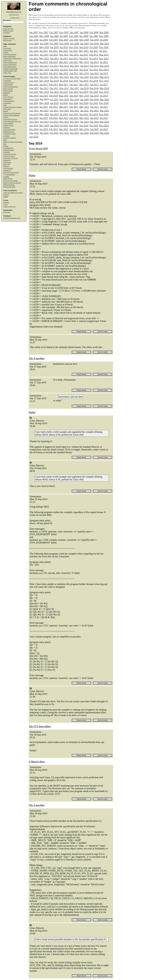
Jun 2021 (94, 107)
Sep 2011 (44, 55)
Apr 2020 (34, 103)
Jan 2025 (44, 129)
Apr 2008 (34, 36)
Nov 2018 (104, 92)
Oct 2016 (94, 81)
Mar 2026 (104, 133)
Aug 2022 (74, 114)
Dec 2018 (34, 96)
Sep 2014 (84, 70)
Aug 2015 (34, 77)
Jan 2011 (44, 51)
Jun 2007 (34, 32)
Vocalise (6, 177)
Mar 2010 (104, 44)
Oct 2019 (54, 99)
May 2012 (44, 58)
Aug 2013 (34, 66)
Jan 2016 (84, 77)
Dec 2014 (34, 73)
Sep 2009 (44, 44)
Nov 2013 (64, 66)
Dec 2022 (34, 118)
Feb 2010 (94, 44)
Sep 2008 (84, 36)
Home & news (8, 29)
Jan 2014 (84, 66)
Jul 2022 (64, 114)
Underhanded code (10, 71)
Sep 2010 (84, 47)
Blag (5, 46)
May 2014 (44, 70)
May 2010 (44, 47)
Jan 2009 (44, 40)
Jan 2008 (84, 32)
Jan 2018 (84, 88)
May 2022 (44, 114)
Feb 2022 (94, 111)
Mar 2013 (64, 62)
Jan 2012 (84, 55)
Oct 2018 (94, 92)
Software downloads (11, 69)
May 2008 (44, 36)
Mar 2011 (63, 51)
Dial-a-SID (7, 109)
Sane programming (10, 63)
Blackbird (7, 93)
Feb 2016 (94, 77)
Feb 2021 (53, 107)
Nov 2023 (64, 122)
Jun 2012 (54, 58)
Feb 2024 (94, 122)
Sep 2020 (84, 103)
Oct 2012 (94, 58)
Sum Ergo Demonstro (11, 173)
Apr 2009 (74, 40)
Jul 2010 (64, 47)
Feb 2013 (53, 62)
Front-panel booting (10, 119)
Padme (6, 146)
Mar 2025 (64, 129)
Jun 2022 (54, 114)
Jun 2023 (94, 118)
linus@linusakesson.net (12, 218)
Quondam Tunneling (11, 158)
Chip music (7, 48)
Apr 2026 (34, 137)
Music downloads (9, 56)
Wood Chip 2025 (9, 187)
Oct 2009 (54, 44)
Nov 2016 (104, 81)
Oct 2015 (54, 77)
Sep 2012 (84, 58)
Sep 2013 (44, 66)
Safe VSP (7, 164)
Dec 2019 (75, 99)
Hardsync (7, 128)
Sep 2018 (84, 92)
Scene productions (10, 65)
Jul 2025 (104, 129)
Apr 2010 (34, 47)
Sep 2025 (44, 133)
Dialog (6, 111)
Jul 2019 (104, 96)
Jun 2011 (94, 51)
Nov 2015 (64, 77)
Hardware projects (10, 54)
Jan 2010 (84, 44)
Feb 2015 (53, 73)
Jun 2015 (94, 73)
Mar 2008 (104, 32)
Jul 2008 (64, 36)
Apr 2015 (74, 73)
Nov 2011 (64, 55)
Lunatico (6, 136)
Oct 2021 (54, 111)
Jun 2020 (54, 103)
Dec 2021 (75, 111)
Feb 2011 (53, 51)
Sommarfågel (8, 168)
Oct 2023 (54, 122)
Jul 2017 (104, 85)
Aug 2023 (34, 122)
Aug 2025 (34, 133)
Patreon (6, 195)
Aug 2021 (34, 111)
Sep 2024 (84, 125)
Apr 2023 (74, 118)
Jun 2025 (94, 129)
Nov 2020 (104, 103)
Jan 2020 (84, 99)
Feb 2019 (53, 96)
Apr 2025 (74, 129)
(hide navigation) (14, 15)
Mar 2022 (104, 111)
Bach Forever (8, 89)
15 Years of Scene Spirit (12, 79)
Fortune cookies (9, 38)
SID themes (7, 40)
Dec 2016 (34, 85)
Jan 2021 (44, 107)
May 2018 (44, 92)
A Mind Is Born (9, 83)
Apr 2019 (74, 96)
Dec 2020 (34, 107)
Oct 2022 (94, 114)
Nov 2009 (64, 44)
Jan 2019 (44, 96)
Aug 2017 (34, 88)
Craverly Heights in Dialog (13, 107)
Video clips (7, 73)
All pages (7, 33)
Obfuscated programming (12, 58)
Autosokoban (8, 85)
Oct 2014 (94, 70)
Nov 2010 (104, 47)
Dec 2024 (34, 129)
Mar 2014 (104, 66)
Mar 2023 (64, 118)
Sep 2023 (44, 122)
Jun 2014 (54, 70)
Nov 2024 (104, 125)
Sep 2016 (84, 81)
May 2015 (84, 73)
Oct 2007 (54, 32)
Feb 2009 (53, 40)
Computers (7, 103)
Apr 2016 (34, 81)
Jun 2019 (94, 96)
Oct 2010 (94, 47)
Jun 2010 (54, 47)
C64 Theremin (8, 97)
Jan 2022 (84, 111)
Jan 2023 (44, 118)
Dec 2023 (75, 122)
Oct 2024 (94, 125)
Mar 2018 (104, 88)
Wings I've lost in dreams (12, 183)
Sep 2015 (44, 77)
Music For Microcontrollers (13, 142)
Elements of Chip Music (12, 113)
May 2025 (84, 129)
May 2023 (84, 118)
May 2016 (44, 81)
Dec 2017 (75, 88)
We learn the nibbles (11, 181)
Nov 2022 (104, 114)
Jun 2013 (94, 62)
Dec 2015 (75, 77)
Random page (8, 31)
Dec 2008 (34, 40)
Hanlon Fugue (8, 126)
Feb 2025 (53, 129)
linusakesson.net (14, 12)
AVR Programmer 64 (11, 87)
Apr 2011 (73, 51)
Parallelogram (8, 148)
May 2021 (84, 107)
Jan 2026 (84, 133)
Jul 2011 (103, 51)
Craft (5, 105)
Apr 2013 (74, 62)
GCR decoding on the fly (12, 121)
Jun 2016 (54, 81)
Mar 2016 (104, 77)
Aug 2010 (74, 47)
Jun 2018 (54, 92)
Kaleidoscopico (9, 132)
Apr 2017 (74, 85)
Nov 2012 (104, 58)
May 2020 (44, 103)
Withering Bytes (9, 185)
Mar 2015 (64, 73)
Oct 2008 (94, 36)
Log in (5, 205)
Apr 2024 (34, 125)
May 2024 (44, 125)
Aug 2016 (74, 81)
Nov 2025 (64, 133)
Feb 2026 (94, 133)
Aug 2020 (74, 103)
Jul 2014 (64, 70)
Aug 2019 (34, 99)
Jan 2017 (44, 85)
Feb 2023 (53, 118)
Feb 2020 (94, 99)
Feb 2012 (94, 55)
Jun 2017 (94, 85)
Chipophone (8, 50)
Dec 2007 (74, 32)
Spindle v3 (7, 171)
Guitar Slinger (8, 124)
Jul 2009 (104, 40)
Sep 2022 (84, 114)
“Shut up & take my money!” (13, 193)
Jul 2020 (64, 103)
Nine (5, 144)
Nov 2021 (64, 111)
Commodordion (9, 101)
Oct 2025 (54, 133)
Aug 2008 (74, 36)
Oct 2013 (54, 66)
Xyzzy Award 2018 (38, 148)
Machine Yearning (10, 138)
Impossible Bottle (9, 130)
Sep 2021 (44, 111)
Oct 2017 (54, 88)
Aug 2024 (74, 125)
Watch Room (8, 179)
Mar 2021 (64, 107)
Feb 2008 (94, 32)
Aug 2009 (34, 44)
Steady (6, 197)
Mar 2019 (64, 96)
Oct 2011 (54, 55)
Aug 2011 (34, 55)
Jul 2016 (64, 81)
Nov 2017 (64, 88)
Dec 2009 (75, 44)
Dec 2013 (75, 66)
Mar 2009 (64, 40)
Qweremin (7, 160)
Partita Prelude (9, 150)
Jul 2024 (64, 125)
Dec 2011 (74, 55)
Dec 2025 (75, 133)
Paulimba (7, 152)
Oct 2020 (94, 103)
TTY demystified (9, 175)
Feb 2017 (53, 85)
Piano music (8, 61)
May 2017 (84, 85)
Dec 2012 (34, 62)
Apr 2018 (34, 92)
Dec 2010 (34, 51)
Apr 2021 (74, 107)
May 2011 (84, 51)
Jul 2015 (104, 73)
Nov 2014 (104, 70)
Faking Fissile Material (11, 115)
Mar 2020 (104, 99)
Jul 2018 (64, 92)
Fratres (6, 117)
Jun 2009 (94, 40)
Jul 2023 (104, 118)
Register (6, 202)
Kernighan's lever (9, 134)
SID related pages (10, 67)
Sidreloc (6, 166)
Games (6, 52)
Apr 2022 (34, 114)
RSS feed (7, 212)
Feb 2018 (94, 88)
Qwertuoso (7, 162)
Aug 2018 (74, 92)
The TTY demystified (40, 726)
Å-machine (7, 81)
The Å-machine (37, 358)
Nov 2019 (64, 99)
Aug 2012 (74, 58)
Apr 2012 (34, 58)
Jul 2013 (104, 62)
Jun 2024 (54, 125)
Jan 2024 (84, 122)
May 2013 (84, 62)
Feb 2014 (94, 66)
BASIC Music (8, 91)
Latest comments (9, 207)
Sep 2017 (44, 88)
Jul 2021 (104, 107)
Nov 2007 (64, 32)
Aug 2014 (74, 70)
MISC (5, 140)
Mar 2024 (104, 122)
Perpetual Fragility (10, 154)
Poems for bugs (9, 156)
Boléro (6, 95)
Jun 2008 (54, 36)
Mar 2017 (64, 85)
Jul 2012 (64, 58)
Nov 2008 (104, 36)
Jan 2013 (44, 62)
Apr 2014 (34, 70)
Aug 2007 (44, 32)
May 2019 (84, 96)
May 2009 (84, 40)
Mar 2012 (104, 55)
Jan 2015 (44, 73)
